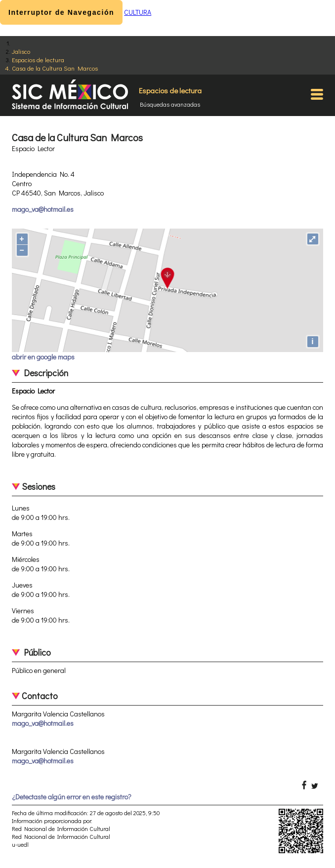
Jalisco (21, 51)
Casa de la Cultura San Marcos (55, 68)
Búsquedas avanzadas (170, 104)
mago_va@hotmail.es (43, 209)
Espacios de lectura (38, 59)
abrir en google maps (43, 357)
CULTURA (138, 12)
